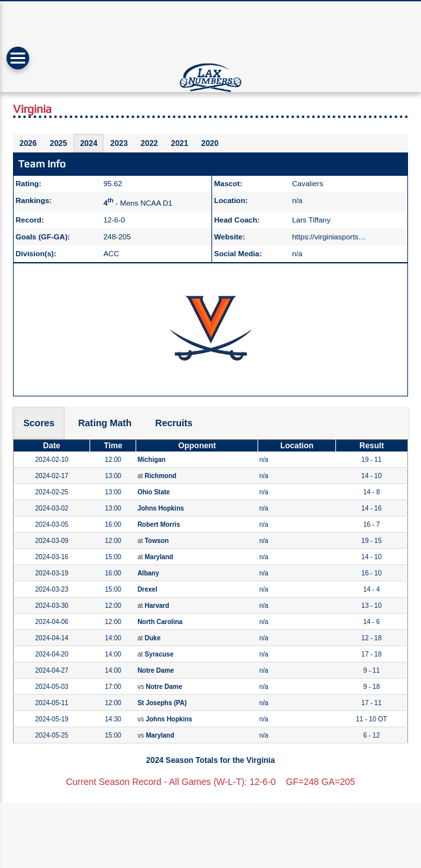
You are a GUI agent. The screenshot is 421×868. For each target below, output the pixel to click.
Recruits (174, 423)
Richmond (161, 476)
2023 (119, 143)
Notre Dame (156, 670)
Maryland (159, 557)
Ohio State (154, 492)
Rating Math (104, 423)
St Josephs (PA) (162, 703)
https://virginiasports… (329, 237)
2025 (59, 143)
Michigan (151, 460)
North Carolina (160, 622)
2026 (28, 143)
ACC (111, 254)
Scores (39, 423)
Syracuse (159, 654)
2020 (210, 143)
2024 (89, 143)
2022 (150, 143)
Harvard (157, 606)
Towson (157, 541)
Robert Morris (159, 524)
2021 (180, 143)
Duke (152, 638)
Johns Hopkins (161, 508)
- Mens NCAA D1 (138, 203)
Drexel (148, 589)
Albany (148, 573)
